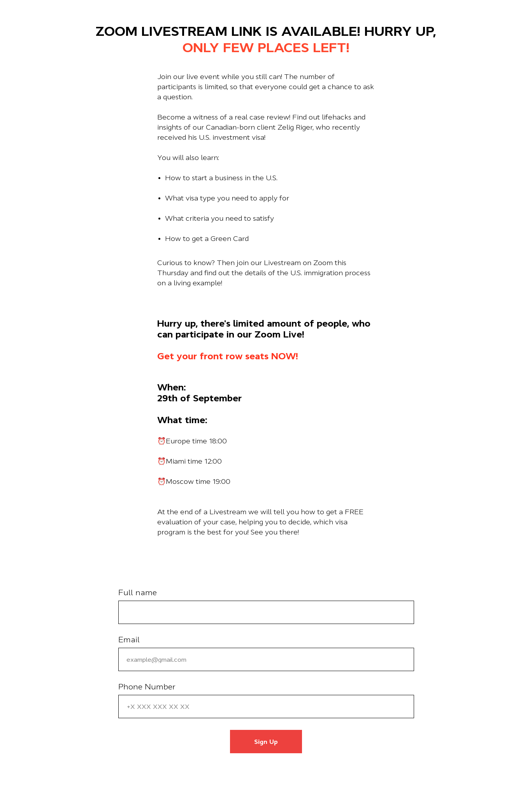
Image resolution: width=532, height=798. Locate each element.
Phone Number (147, 687)
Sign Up (266, 742)
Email (129, 640)
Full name (138, 592)
